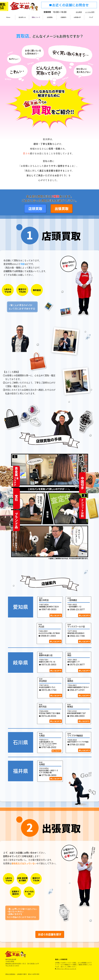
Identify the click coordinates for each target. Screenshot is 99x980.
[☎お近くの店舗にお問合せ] (69, 5)
